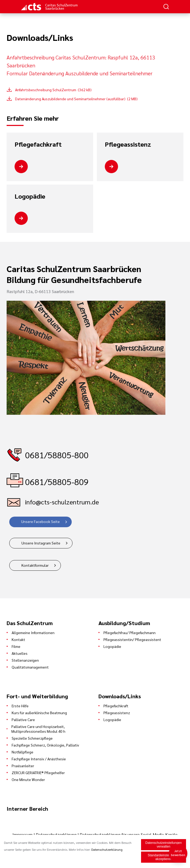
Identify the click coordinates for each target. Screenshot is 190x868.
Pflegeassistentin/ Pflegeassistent (132, 639)
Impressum (23, 834)
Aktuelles (20, 653)
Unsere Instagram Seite (41, 543)
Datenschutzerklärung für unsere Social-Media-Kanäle (129, 834)
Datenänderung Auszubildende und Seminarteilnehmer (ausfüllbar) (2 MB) (76, 99)
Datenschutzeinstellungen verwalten (163, 845)
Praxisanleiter (23, 766)
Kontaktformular (35, 565)
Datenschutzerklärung (56, 834)
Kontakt (18, 639)
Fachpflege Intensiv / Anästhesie (39, 759)
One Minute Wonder (28, 779)
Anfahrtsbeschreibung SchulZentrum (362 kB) (53, 90)
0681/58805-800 (57, 455)
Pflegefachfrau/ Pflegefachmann (130, 633)
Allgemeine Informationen (33, 633)
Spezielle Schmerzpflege (32, 738)
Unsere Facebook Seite (40, 521)
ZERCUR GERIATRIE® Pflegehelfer (38, 773)
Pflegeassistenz (128, 144)
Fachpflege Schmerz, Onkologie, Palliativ (45, 745)
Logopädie (30, 196)
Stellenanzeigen (25, 660)
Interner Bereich (27, 809)
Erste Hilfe (20, 706)
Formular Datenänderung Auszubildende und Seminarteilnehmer (80, 73)
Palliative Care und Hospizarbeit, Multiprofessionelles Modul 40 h (38, 729)
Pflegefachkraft (38, 144)
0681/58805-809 (57, 481)
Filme (16, 646)
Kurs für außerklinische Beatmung (39, 713)
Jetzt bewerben (178, 853)
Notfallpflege (22, 752)
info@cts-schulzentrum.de (62, 502)
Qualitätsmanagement (30, 667)
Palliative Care (23, 719)
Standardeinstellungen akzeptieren (163, 858)
